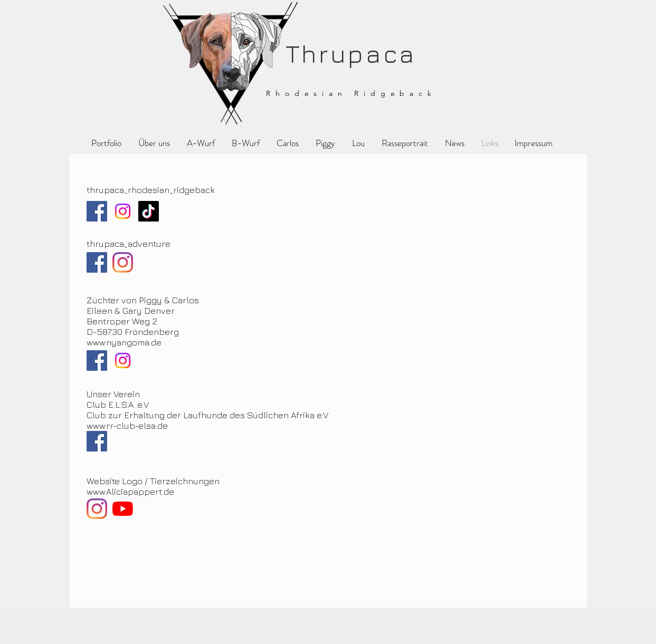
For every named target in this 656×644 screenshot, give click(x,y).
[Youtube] (123, 509)
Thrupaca (346, 54)
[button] (325, 143)
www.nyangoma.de (124, 342)
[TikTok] (149, 211)
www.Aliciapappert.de (130, 492)
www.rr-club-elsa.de (127, 426)
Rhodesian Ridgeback (351, 93)
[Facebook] (97, 211)
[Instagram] (123, 211)
